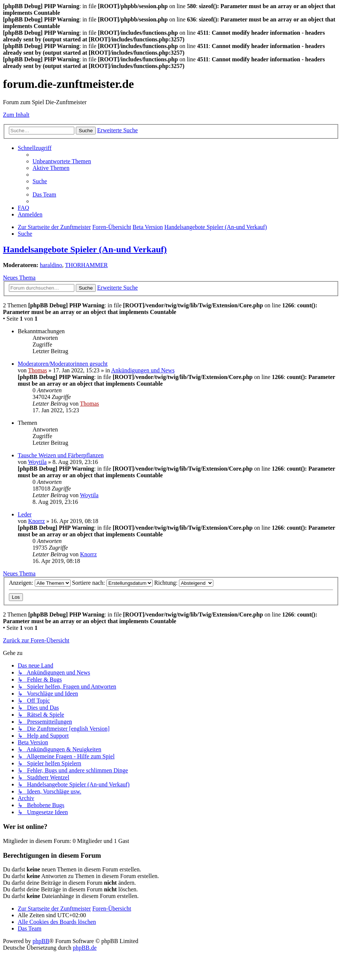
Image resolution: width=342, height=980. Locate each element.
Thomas (38, 370)
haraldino (51, 265)
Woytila (37, 462)
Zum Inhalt (16, 115)
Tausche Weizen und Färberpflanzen (61, 455)
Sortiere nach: (112, 583)
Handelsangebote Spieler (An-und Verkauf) (85, 249)
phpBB (41, 941)
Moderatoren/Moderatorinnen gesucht (63, 364)
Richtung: (184, 583)
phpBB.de (85, 948)
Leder (25, 514)
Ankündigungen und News (143, 370)
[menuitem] (62, 161)
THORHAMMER (87, 265)
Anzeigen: (40, 583)
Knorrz (36, 521)
